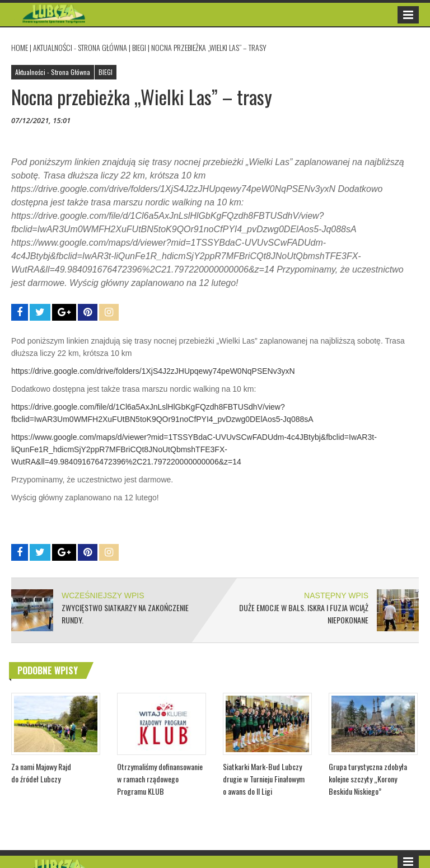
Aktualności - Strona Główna (80, 47)
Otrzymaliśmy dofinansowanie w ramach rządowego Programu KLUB (160, 779)
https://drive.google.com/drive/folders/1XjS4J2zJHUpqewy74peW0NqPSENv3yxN (153, 371)
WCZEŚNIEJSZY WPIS (103, 595)
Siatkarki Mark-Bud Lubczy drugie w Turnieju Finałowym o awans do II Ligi (264, 779)
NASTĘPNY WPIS (336, 595)
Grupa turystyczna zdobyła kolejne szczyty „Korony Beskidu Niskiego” (368, 779)
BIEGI (139, 47)
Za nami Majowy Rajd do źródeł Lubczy (41, 773)
